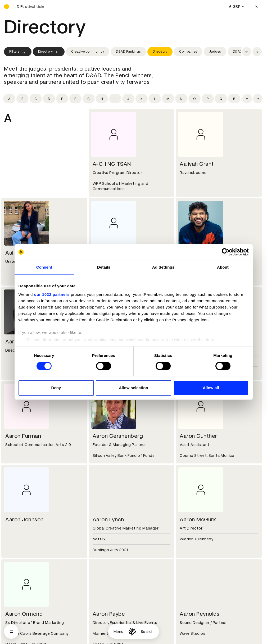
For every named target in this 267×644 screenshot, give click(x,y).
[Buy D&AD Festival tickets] (30, 7)
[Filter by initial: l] (155, 99)
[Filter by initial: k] (142, 99)
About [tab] (223, 267)
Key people (14, 602)
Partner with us (105, 602)
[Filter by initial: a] (9, 99)
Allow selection (133, 388)
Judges (215, 52)
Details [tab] (104, 267)
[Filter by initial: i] (115, 99)
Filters (18, 52)
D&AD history (17, 595)
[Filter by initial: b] (22, 99)
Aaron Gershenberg (118, 436)
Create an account (196, 640)
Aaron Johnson (24, 519)
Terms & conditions (110, 633)
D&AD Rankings (128, 52)
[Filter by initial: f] (75, 99)
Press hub (188, 602)
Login (184, 633)
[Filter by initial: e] (62, 99)
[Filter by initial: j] (128, 99)
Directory (49, 52)
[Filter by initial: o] (194, 99)
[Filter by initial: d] (49, 99)
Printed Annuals (19, 640)
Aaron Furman (23, 436)
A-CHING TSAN (112, 164)
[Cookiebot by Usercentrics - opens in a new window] (226, 252)
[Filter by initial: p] (208, 99)
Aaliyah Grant (197, 164)
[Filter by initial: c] (36, 99)
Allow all (211, 388)
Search (147, 632)
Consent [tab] (44, 267)
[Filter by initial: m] (168, 99)
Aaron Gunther (198, 436)
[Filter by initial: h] (102, 99)
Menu (119, 632)
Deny (56, 388)
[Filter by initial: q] (221, 99)
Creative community (88, 52)
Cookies (99, 640)
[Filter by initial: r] (234, 99)
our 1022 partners (52, 294)
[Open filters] (11, 631)
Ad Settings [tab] (163, 267)
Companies (188, 52)
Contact (186, 595)
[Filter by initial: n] (181, 99)
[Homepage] (132, 631)
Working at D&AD (107, 595)
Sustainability (17, 608)
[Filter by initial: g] (89, 99)
